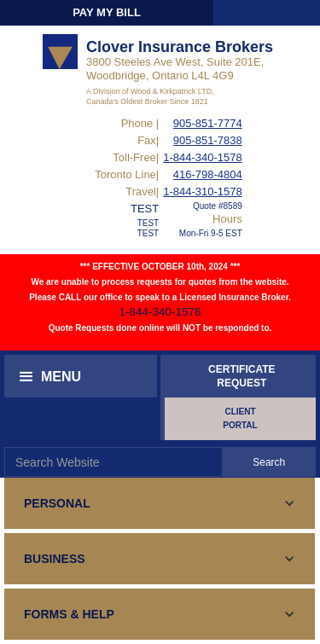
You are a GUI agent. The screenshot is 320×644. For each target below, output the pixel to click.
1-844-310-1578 (203, 191)
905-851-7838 (208, 140)
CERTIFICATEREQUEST (241, 376)
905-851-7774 (208, 123)
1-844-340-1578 (203, 157)
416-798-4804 (208, 174)
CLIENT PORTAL (240, 418)
